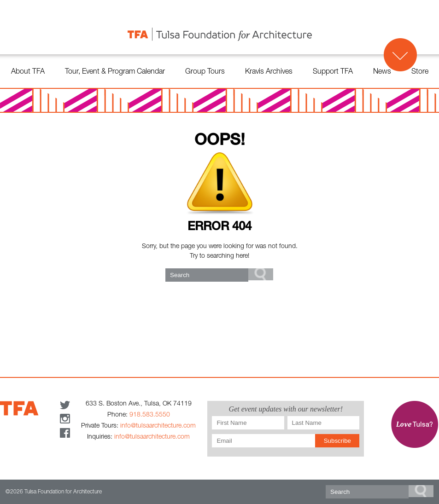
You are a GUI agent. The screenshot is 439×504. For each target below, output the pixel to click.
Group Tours (205, 72)
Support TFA (333, 72)
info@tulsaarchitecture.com (158, 426)
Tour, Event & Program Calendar (115, 72)
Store (420, 72)
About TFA (28, 72)
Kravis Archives (269, 72)
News (382, 72)
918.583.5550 (150, 415)
